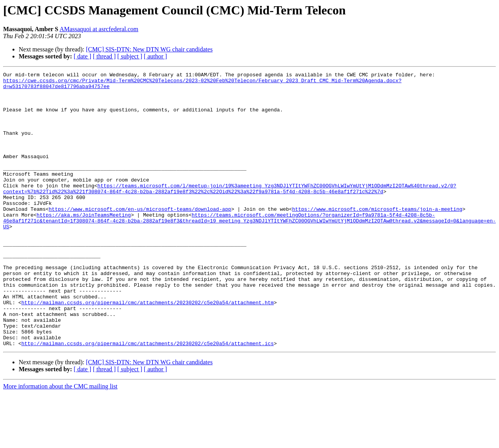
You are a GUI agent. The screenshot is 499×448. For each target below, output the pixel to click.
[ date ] (82, 56)
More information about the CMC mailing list (60, 441)
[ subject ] (130, 56)
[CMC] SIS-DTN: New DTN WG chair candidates (149, 49)
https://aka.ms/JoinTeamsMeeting (84, 244)
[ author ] (156, 56)
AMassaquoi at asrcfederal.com (99, 29)
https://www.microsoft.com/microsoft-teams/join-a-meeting (377, 237)
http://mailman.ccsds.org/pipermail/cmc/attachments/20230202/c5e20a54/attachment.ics (148, 398)
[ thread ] (104, 56)
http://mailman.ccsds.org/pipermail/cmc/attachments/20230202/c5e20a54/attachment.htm (148, 349)
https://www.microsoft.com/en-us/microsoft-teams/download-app (140, 237)
